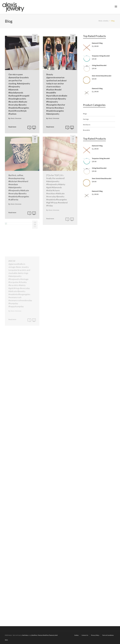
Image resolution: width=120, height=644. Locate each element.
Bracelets (86, 130)
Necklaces (87, 125)
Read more (12, 127)
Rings (85, 114)
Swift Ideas (25, 635)
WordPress (34, 635)
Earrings (86, 119)
